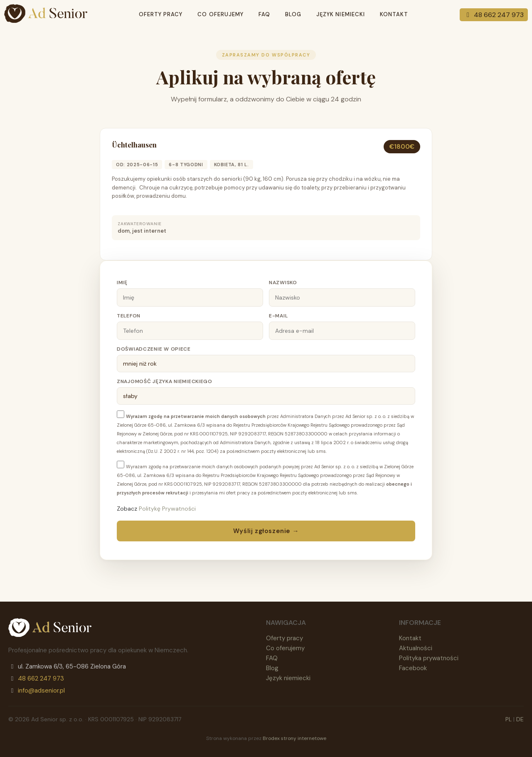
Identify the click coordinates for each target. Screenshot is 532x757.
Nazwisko (283, 283)
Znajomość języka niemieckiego (165, 381)
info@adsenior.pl (41, 691)
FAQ (272, 658)
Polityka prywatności (429, 658)
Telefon (129, 316)
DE (520, 719)
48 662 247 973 (494, 15)
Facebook (413, 668)
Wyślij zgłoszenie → (266, 531)
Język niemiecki (341, 14)
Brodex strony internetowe (294, 738)
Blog (293, 14)
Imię (122, 283)
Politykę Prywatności (167, 509)
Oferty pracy (161, 14)
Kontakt (394, 14)
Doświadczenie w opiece (154, 349)
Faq (264, 14)
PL (509, 719)
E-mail (278, 316)
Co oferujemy (220, 14)
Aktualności (416, 648)
